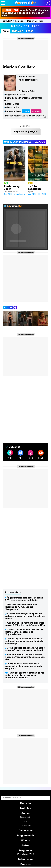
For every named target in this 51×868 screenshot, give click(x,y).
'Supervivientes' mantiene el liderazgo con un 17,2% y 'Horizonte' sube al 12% (25, 624)
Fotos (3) (10, 307)
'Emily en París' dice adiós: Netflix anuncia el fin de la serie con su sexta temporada (24, 666)
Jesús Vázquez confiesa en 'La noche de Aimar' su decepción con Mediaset (25, 649)
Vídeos (26, 840)
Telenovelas (26, 859)
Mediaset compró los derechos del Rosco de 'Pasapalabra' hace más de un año (25, 657)
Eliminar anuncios (26, 38)
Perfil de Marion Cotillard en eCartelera (24, 116)
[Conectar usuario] (48, 3)
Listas (26, 821)
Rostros (26, 864)
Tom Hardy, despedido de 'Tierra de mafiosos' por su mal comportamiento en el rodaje (24, 641)
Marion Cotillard (35, 21)
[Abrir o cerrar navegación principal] (3, 3)
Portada (26, 803)
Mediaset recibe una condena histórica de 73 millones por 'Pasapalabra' (21, 607)
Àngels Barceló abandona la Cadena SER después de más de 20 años (25, 13)
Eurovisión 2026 (26, 854)
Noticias (26, 808)
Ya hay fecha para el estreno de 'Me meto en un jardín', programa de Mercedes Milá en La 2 (25, 675)
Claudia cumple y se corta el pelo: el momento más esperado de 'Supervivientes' (24, 632)
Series (26, 813)
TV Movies (26, 825)
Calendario (26, 817)
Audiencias (26, 830)
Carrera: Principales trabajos (25, 142)
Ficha (6, 31)
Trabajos (17, 31)
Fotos (30, 31)
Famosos (20, 21)
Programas (26, 850)
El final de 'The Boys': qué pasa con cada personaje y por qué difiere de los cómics (25, 616)
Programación (26, 835)
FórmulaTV (7, 21)
